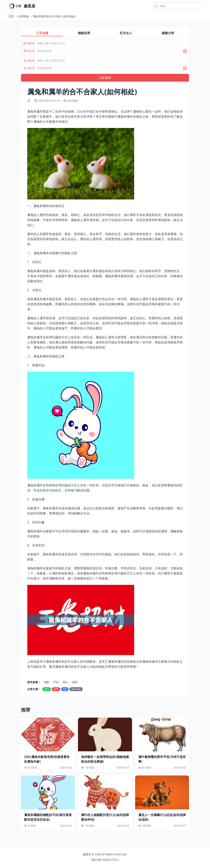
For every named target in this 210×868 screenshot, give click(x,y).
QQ (65, 689)
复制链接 (76, 689)
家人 (65, 682)
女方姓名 (29, 60)
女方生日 (29, 68)
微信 (47, 689)
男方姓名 (29, 43)
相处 (47, 682)
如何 (75, 682)
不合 (56, 682)
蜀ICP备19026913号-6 (105, 860)
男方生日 (29, 51)
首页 (11, 16)
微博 (56, 689)
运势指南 (24, 16)
